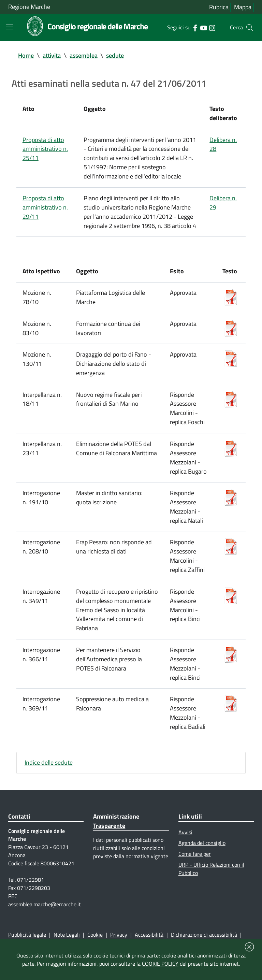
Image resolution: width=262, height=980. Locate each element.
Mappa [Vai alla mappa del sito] (243, 7)
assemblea (84, 56)
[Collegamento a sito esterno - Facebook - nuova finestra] (195, 28)
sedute (115, 56)
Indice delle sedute (49, 784)
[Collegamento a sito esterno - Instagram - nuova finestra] (212, 28)
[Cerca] (250, 28)
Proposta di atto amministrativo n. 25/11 (45, 152)
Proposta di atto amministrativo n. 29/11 (45, 212)
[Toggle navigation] (10, 27)
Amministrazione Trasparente (116, 843)
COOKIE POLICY (160, 964)
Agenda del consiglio (202, 866)
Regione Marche (29, 7)
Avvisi (185, 855)
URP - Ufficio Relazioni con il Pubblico (211, 892)
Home (26, 56)
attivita (52, 56)
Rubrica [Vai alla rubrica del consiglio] (219, 7)
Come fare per (195, 877)
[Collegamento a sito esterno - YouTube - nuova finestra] (203, 28)
